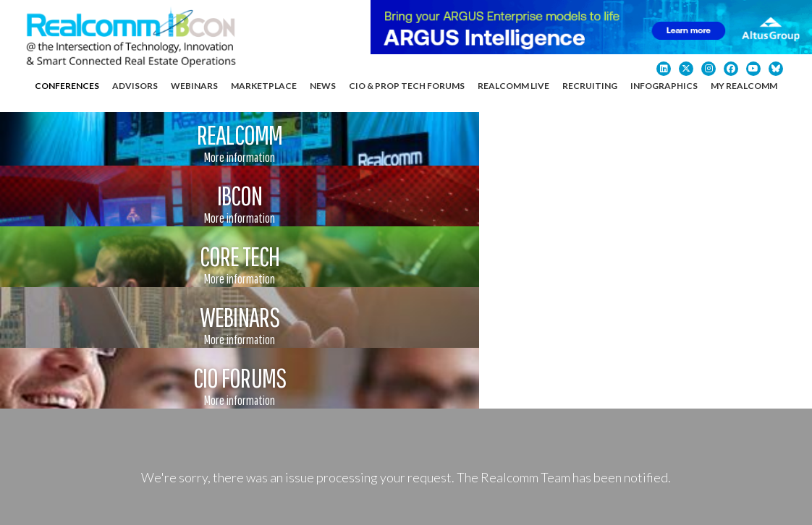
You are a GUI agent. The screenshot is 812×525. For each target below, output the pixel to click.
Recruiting (590, 86)
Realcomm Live (513, 86)
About (597, 345)
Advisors (135, 86)
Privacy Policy (249, 495)
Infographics (664, 86)
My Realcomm (744, 86)
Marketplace (264, 86)
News (323, 86)
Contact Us (666, 345)
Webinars (194, 86)
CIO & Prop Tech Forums (407, 86)
